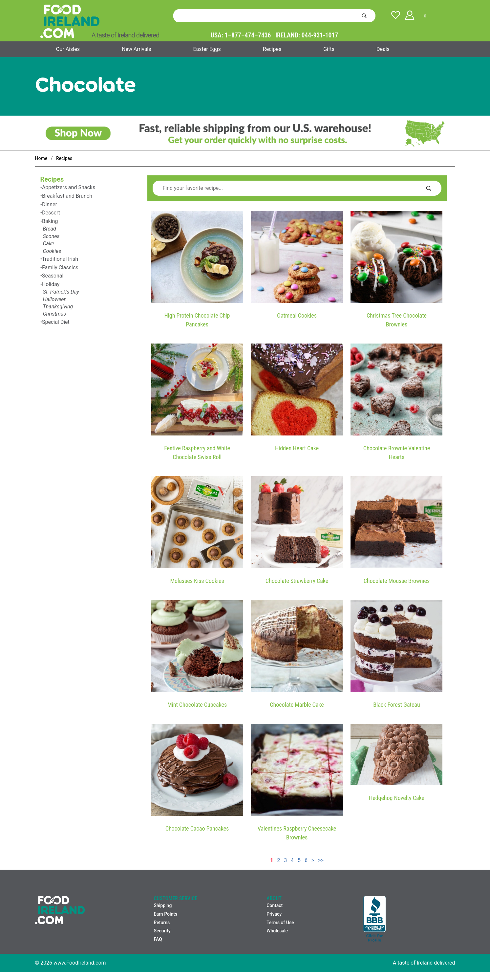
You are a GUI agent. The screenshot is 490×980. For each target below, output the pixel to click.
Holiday (51, 284)
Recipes (272, 49)
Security (162, 931)
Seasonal (53, 276)
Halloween (55, 299)
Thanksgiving (58, 307)
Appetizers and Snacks (69, 187)
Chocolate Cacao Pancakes (197, 828)
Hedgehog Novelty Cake (397, 798)
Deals (383, 49)
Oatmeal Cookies (297, 315)
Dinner (50, 204)
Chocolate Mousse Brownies (397, 581)
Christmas (55, 314)
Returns (162, 923)
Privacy (274, 914)
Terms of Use (280, 923)
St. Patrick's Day (61, 292)
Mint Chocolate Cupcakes (197, 705)
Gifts (329, 49)
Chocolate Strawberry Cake (297, 581)
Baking (50, 221)
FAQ (158, 939)
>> (321, 860)
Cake (49, 244)
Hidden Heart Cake (297, 448)
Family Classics (60, 267)
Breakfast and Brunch (67, 196)
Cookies (52, 251)
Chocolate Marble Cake (297, 705)
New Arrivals (137, 49)
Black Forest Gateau (396, 705)
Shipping (163, 905)
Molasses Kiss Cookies (197, 581)
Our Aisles (68, 49)
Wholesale (277, 931)
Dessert (51, 213)
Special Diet (56, 322)
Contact (275, 905)
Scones (51, 236)
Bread (50, 229)
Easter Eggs (207, 49)
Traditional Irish (60, 259)
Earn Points (165, 914)
